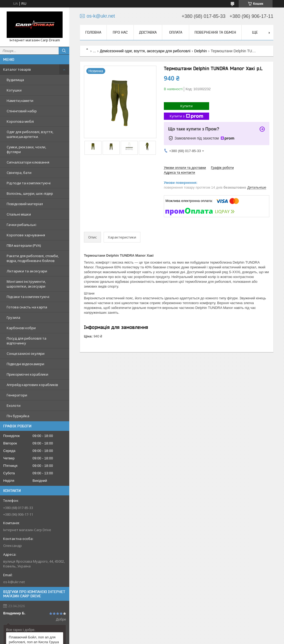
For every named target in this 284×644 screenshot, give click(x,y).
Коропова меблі (20, 121)
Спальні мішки (19, 214)
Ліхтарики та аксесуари (27, 271)
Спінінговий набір (22, 111)
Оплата (176, 32)
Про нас (120, 32)
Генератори (17, 395)
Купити (186, 106)
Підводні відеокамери (25, 364)
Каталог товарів (17, 69)
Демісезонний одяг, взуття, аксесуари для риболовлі (145, 51)
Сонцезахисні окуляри (26, 353)
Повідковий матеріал (25, 204)
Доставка (148, 32)
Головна (93, 32)
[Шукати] (64, 51)
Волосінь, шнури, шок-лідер (30, 193)
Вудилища (15, 80)
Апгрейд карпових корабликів (32, 385)
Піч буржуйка (18, 416)
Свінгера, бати (19, 173)
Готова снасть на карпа (27, 307)
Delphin (200, 51)
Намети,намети (20, 101)
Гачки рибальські (21, 225)
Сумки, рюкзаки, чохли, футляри (26, 149)
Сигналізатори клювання (28, 162)
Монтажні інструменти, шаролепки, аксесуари (26, 284)
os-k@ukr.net (14, 582)
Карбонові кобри (21, 328)
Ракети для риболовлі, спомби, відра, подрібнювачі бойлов (33, 258)
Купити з (186, 116)
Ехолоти (14, 406)
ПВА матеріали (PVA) (24, 245)
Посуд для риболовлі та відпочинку (27, 341)
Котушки (14, 90)
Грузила (13, 317)
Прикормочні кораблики (27, 374)
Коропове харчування (26, 235)
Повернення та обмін (215, 32)
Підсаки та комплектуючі (28, 297)
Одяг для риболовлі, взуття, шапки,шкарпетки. (30, 134)
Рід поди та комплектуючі (29, 183)
